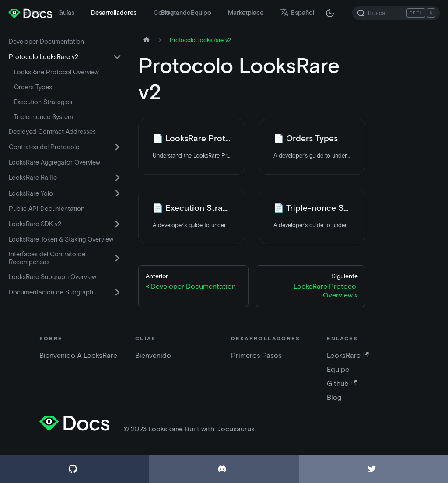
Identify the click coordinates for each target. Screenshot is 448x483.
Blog (167, 13)
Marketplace (246, 13)
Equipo (201, 13)
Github (342, 383)
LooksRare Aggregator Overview (54, 162)
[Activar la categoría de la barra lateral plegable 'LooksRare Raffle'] (117, 178)
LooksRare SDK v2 (35, 224)
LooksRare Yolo (31, 193)
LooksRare (348, 355)
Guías (66, 13)
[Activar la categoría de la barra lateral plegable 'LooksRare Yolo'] (117, 193)
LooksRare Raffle (33, 178)
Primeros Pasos (256, 355)
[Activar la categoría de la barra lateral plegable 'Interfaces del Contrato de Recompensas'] (117, 258)
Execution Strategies (43, 102)
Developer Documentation (46, 42)
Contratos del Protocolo (44, 147)
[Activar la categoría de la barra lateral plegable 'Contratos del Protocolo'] (117, 147)
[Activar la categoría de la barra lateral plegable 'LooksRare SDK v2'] (117, 224)
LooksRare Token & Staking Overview (61, 239)
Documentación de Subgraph (51, 292)
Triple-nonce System (44, 117)
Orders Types (33, 87)
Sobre (32, 13)
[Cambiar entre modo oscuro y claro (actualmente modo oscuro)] (330, 13)
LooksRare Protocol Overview (56, 72)
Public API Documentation (47, 209)
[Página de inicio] (147, 40)
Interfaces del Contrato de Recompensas (47, 258)
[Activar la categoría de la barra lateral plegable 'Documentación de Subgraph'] (117, 292)
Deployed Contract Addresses (52, 132)
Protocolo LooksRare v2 (44, 57)
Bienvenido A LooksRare (78, 355)
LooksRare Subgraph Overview (52, 277)
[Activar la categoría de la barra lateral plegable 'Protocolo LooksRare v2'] (117, 57)
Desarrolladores (114, 13)
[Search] (396, 13)
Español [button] (297, 13)
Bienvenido (153, 355)
